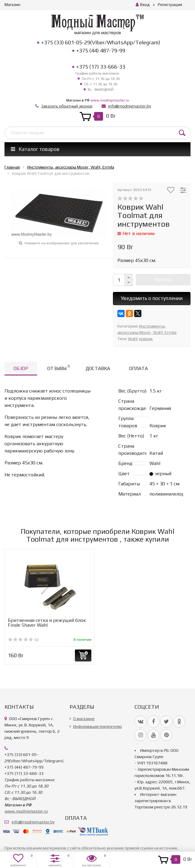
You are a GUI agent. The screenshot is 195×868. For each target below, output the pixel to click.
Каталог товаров (35, 149)
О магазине (84, 719)
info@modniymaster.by (130, 106)
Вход (143, 4)
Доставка (98, 368)
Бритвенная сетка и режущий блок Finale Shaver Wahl (47, 623)
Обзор (21, 368)
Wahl (133, 339)
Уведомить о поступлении (152, 298)
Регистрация (170, 4)
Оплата (138, 368)
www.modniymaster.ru (110, 100)
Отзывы (58, 368)
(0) (23, 640)
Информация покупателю (97, 726)
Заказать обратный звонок (67, 106)
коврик (146, 339)
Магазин (12, 4)
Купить (163, 279)
